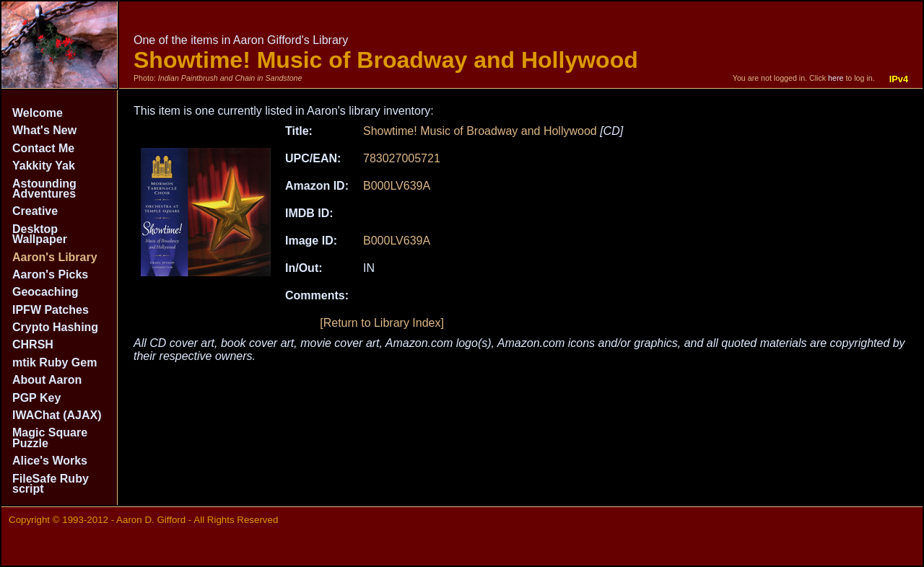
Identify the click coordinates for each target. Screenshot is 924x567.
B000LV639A (397, 186)
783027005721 (402, 158)
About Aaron (47, 380)
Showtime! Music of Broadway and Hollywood (480, 131)
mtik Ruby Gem (55, 362)
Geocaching (45, 292)
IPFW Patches (51, 310)
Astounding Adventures (44, 189)
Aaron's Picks (50, 274)
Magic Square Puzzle (50, 438)
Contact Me (43, 148)
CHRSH (33, 344)
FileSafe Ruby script (51, 484)
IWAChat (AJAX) (57, 415)
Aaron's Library (55, 257)
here (836, 78)
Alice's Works (50, 461)
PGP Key (36, 398)
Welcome (38, 113)
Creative (35, 211)
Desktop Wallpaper (40, 234)
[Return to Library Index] (382, 323)
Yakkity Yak (44, 166)
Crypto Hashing (55, 327)
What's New (44, 130)
